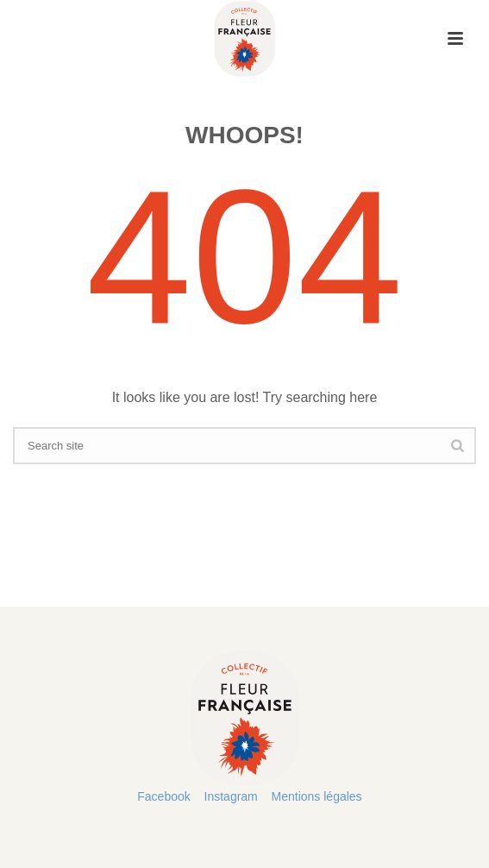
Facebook (163, 796)
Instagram (231, 796)
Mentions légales (317, 796)
